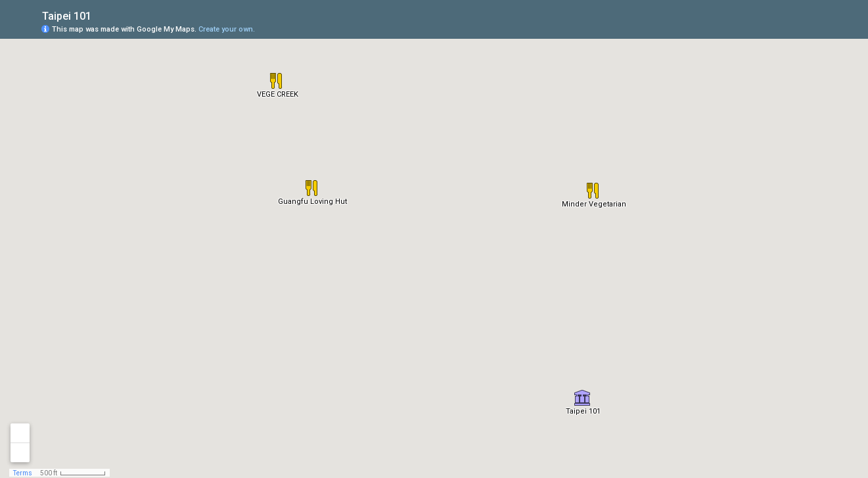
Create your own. (227, 29)
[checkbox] (102, 15)
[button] (582, 398)
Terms (23, 473)
